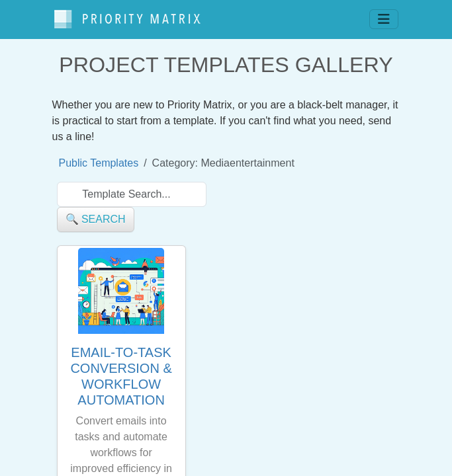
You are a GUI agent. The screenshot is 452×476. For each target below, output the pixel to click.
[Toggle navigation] (384, 19)
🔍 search (96, 219)
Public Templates (99, 163)
